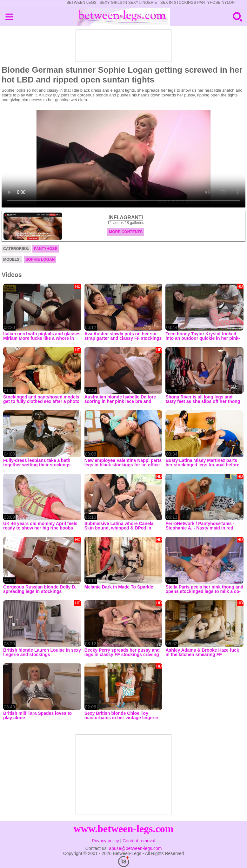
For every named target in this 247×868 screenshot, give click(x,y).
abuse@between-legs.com (135, 848)
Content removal (139, 841)
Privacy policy (105, 841)
